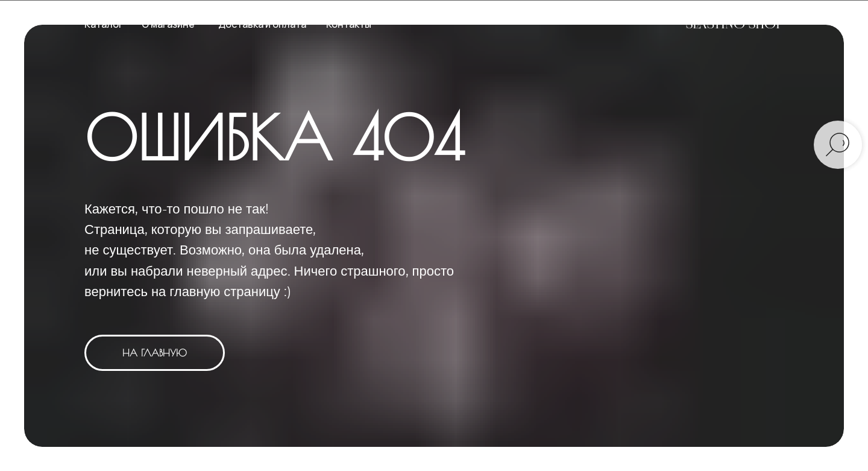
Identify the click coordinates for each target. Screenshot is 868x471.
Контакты (349, 24)
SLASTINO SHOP (735, 24)
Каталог (104, 24)
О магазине (168, 24)
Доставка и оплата (262, 24)
